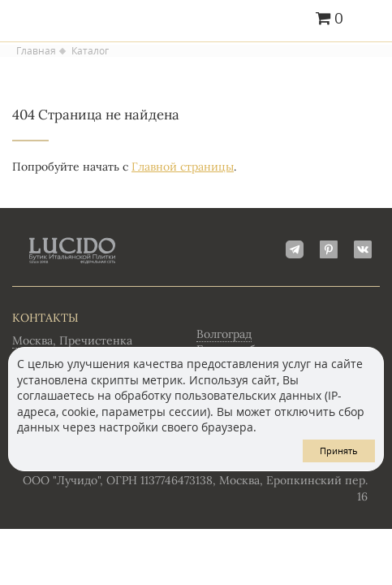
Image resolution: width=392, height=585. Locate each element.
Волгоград (224, 334)
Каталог (90, 51)
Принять (339, 451)
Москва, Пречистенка (72, 340)
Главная (36, 51)
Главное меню (370, 19)
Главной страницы (183, 167)
